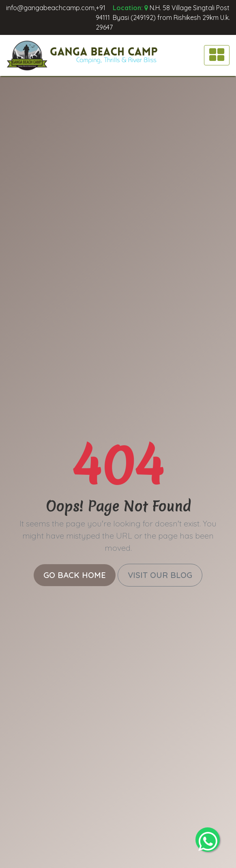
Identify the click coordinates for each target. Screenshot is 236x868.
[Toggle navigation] (217, 55)
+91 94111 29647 (104, 17)
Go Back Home (75, 575)
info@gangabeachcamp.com (50, 8)
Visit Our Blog (160, 575)
